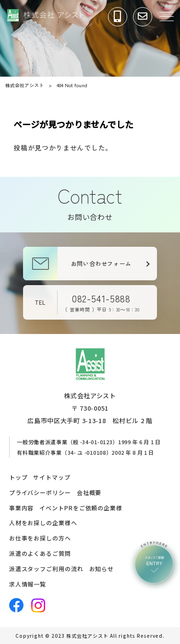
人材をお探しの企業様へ (43, 523)
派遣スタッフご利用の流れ (46, 569)
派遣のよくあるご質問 (40, 553)
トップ (18, 477)
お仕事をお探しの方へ (40, 538)
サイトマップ (52, 477)
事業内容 (22, 508)
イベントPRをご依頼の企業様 (81, 508)
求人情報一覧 (28, 584)
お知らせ (102, 569)
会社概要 (89, 492)
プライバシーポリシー (40, 492)
